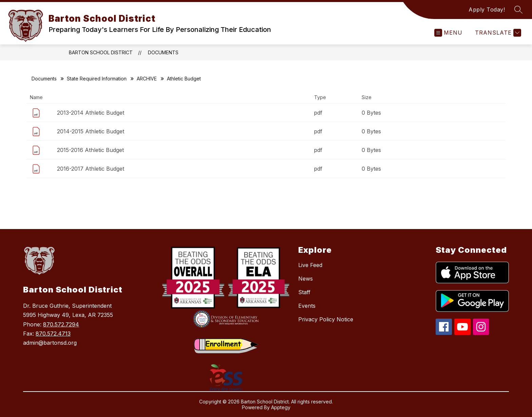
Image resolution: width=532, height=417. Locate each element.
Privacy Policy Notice (326, 319)
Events (307, 306)
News (306, 279)
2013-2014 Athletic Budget (91, 113)
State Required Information (97, 79)
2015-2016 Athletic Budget (90, 150)
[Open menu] (448, 33)
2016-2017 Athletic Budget (91, 169)
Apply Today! (487, 10)
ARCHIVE (147, 79)
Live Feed (310, 265)
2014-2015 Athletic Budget (91, 131)
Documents (163, 52)
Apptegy (281, 407)
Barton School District (101, 52)
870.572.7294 (61, 324)
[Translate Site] (497, 33)
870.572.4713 (53, 334)
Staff (304, 292)
